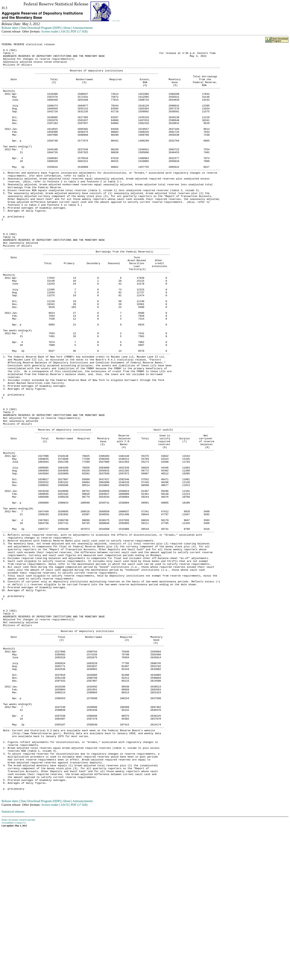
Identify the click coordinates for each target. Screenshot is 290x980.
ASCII (65, 31)
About (67, 28)
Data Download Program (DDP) (41, 28)
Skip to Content (116, 21)
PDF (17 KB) (79, 31)
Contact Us (21, 973)
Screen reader (50, 31)
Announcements (83, 28)
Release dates (10, 28)
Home (4, 970)
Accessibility (8, 973)
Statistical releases (13, 962)
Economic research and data (22, 970)
